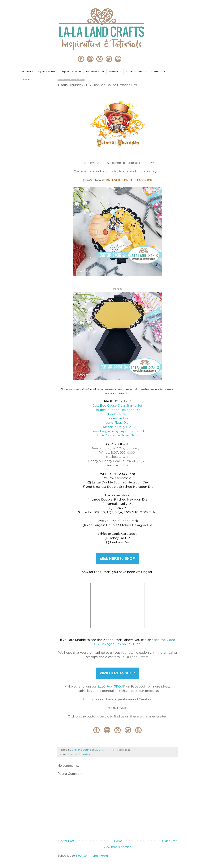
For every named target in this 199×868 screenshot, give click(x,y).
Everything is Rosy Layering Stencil (118, 431)
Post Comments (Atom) (92, 856)
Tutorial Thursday (79, 755)
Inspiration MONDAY (71, 71)
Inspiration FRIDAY (95, 71)
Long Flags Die (117, 423)
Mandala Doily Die (117, 427)
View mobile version (117, 847)
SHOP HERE (27, 71)
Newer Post (66, 841)
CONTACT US (158, 71)
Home (118, 841)
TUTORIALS (115, 71)
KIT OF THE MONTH (136, 71)
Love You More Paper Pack (117, 435)
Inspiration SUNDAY (47, 71)
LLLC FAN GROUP (112, 686)
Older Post (169, 841)
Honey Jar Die (118, 418)
